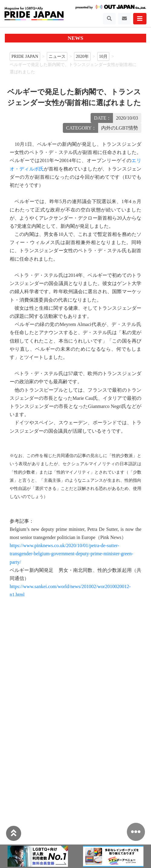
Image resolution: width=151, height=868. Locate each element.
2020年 (82, 56)
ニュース (57, 56)
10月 (103, 56)
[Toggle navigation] (109, 19)
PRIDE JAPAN (25, 56)
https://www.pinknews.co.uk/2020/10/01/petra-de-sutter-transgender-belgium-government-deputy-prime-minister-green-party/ (71, 554)
